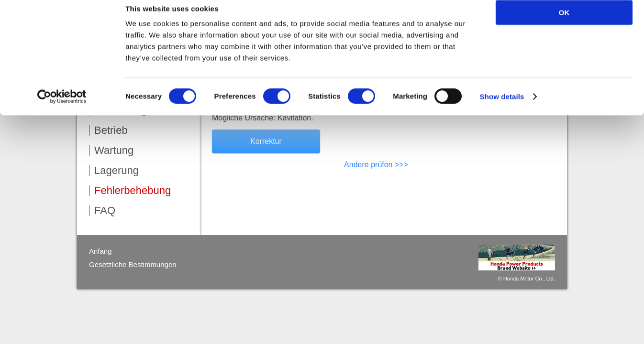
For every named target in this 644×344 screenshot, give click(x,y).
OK (564, 24)
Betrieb (111, 130)
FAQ (105, 211)
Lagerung (117, 171)
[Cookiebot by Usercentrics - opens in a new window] (62, 108)
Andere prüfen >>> (376, 165)
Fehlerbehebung (133, 191)
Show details (502, 108)
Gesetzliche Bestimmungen (133, 264)
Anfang (100, 251)
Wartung (114, 150)
